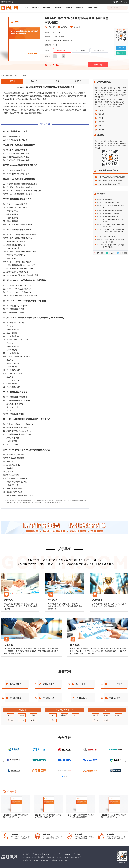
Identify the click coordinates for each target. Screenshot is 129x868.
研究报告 (9, 76)
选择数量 (48, 56)
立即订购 (98, 65)
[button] (3, 761)
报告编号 (48, 32)
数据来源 (100, 114)
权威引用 (100, 118)
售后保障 (100, 122)
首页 (2, 76)
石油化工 (18, 76)
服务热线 (48, 41)
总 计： (48, 65)
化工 (25, 76)
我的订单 (115, 2)
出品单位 (48, 36)
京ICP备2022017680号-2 (75, 857)
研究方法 (100, 110)
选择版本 (48, 50)
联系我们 (100, 129)
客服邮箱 (48, 45)
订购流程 (100, 126)
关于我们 (124, 2)
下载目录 (110, 253)
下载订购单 (122, 253)
